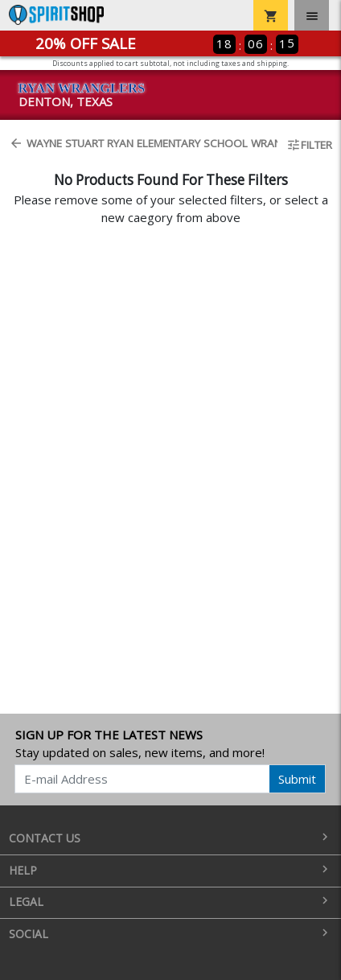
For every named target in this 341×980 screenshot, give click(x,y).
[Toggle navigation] (312, 15)
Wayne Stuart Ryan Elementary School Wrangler (138, 143)
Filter (309, 145)
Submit (297, 779)
